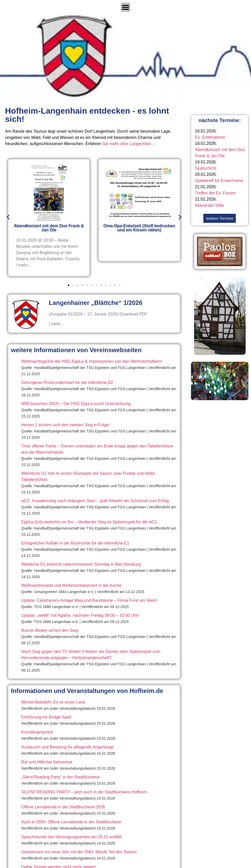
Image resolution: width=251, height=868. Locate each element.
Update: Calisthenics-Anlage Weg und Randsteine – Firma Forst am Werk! (89, 600)
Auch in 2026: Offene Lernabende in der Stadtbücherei (71, 822)
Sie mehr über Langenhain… (129, 144)
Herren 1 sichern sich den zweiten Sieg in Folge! (65, 425)
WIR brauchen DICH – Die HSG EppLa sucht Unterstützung (76, 404)
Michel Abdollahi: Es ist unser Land (53, 702)
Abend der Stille (210, 205)
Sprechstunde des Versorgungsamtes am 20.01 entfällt (71, 837)
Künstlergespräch (37, 732)
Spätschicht (206, 168)
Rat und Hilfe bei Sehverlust (47, 762)
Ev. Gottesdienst (210, 137)
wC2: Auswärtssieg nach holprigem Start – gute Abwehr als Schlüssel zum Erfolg (95, 501)
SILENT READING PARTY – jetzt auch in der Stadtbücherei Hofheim (84, 792)
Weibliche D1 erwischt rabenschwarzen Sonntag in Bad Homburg (81, 564)
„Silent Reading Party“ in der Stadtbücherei (60, 777)
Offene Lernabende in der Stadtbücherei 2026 (63, 807)
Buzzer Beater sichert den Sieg (50, 630)
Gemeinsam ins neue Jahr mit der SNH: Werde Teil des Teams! (79, 852)
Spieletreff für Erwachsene (219, 181)
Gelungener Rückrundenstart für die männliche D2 (67, 382)
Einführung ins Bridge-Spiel (46, 717)
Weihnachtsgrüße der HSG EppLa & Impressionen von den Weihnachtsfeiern (92, 361)
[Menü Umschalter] (126, 7)
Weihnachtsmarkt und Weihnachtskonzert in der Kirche (71, 585)
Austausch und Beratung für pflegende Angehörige (67, 747)
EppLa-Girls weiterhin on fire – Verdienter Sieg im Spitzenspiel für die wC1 (89, 522)
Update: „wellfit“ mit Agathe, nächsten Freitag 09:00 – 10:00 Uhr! (80, 615)
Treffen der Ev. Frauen (216, 193)
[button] (8, 217)
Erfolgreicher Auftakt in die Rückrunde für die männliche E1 (75, 543)
